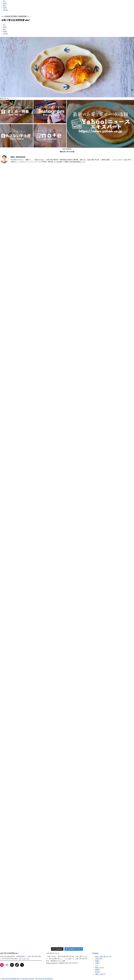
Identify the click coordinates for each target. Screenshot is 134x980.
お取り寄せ (99, 959)
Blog (4, 5)
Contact (5, 10)
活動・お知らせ (100, 974)
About (5, 3)
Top (4, 1)
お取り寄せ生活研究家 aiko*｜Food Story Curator (18, 979)
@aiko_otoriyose (52, 963)
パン (97, 965)
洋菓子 (97, 963)
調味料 (97, 970)
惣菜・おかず (100, 967)
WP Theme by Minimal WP (44, 979)
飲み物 (97, 972)
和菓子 (97, 961)
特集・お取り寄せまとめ (103, 956)
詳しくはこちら (24, 959)
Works (5, 8)
